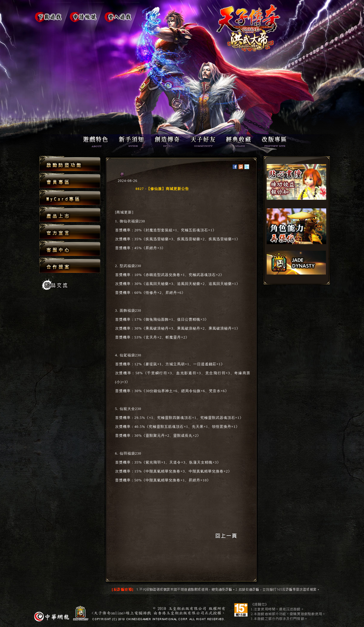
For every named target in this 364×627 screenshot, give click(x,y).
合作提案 (70, 265)
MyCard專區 (70, 198)
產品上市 (70, 215)
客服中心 (70, 249)
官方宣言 (70, 232)
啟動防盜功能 (70, 164)
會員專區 (70, 181)
